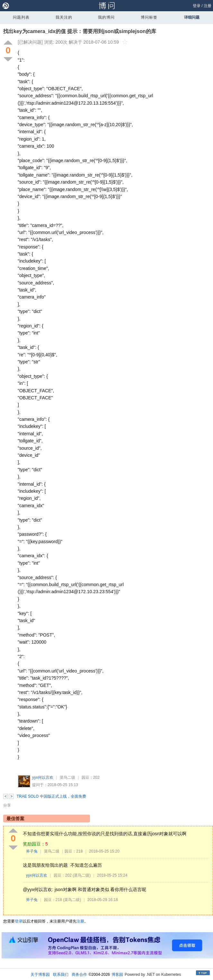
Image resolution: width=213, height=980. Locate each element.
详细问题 (192, 17)
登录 (197, 6)
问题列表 (21, 17)
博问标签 (149, 17)
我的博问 (106, 17)
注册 (208, 6)
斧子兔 (32, 851)
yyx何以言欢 (43, 777)
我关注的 (64, 17)
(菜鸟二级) (82, 875)
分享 (7, 805)
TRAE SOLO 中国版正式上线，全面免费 (51, 796)
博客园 (117, 975)
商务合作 (79, 975)
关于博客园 (40, 975)
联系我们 (61, 975)
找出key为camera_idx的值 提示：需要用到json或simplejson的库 (80, 31)
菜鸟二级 (67, 777)
